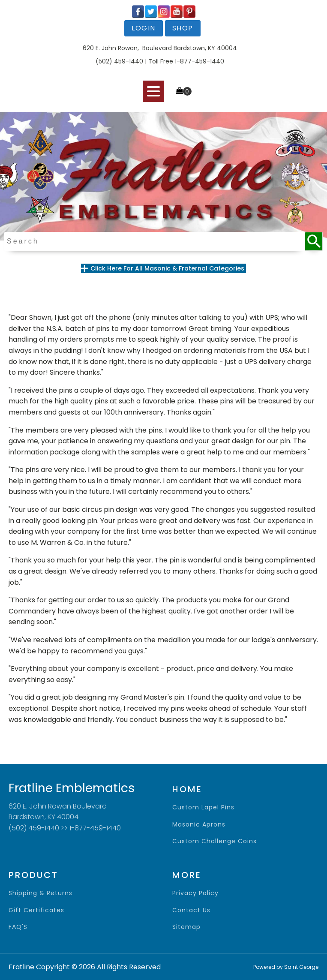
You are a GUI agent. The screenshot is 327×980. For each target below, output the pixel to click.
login (144, 28)
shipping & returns (40, 893)
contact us (191, 910)
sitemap (186, 927)
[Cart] (184, 91)
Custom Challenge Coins (214, 841)
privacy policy (195, 893)
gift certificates (36, 910)
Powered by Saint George (286, 967)
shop (183, 28)
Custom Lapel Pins (203, 807)
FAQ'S (18, 927)
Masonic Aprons (199, 825)
